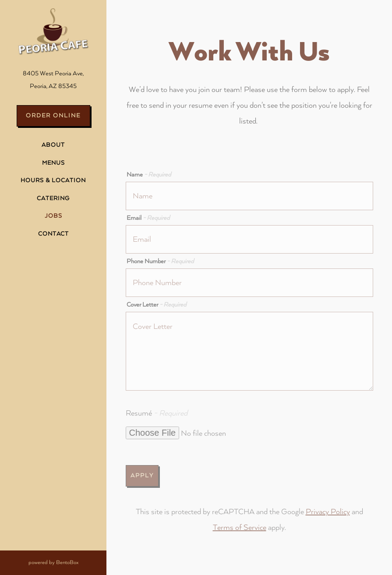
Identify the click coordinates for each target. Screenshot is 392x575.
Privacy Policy (328, 512)
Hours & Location (53, 180)
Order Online (53, 116)
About (53, 145)
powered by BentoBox (68, 561)
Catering (53, 198)
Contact (53, 234)
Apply (142, 476)
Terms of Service (240, 527)
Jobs (53, 216)
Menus (53, 163)
